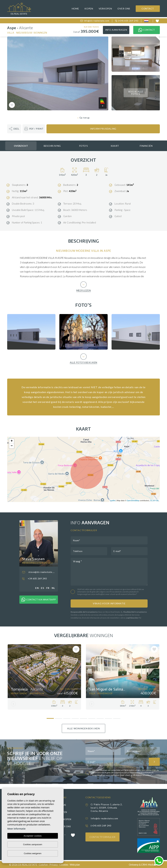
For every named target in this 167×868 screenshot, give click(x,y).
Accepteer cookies (33, 836)
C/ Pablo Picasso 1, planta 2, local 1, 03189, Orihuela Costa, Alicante (106, 808)
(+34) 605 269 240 (127, 21)
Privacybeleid (116, 592)
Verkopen (105, 9)
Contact (148, 9)
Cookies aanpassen (33, 844)
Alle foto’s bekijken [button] (83, 359)
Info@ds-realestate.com (95, 21)
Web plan (75, 865)
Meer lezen (84, 287)
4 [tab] (75, 717)
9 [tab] (117, 717)
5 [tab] (84, 717)
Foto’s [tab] (83, 146)
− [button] (12, 446)
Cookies (64, 865)
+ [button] (12, 441)
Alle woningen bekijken (83, 728)
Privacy (54, 865)
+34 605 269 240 (34, 579)
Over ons (124, 9)
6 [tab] (92, 717)
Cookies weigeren (33, 853)
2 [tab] (59, 717)
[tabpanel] (44, 677)
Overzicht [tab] (21, 146)
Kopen (89, 9)
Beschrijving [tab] (52, 146)
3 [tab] (67, 717)
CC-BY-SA (154, 500)
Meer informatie (16, 829)
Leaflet (113, 500)
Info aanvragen (116, 30)
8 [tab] (109, 717)
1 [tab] (50, 717)
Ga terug (84, 118)
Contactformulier (102, 837)
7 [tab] (100, 717)
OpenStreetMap (133, 500)
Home (75, 9)
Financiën (146, 146)
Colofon (43, 865)
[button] (14, 129)
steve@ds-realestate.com (39, 572)
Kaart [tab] (115, 146)
